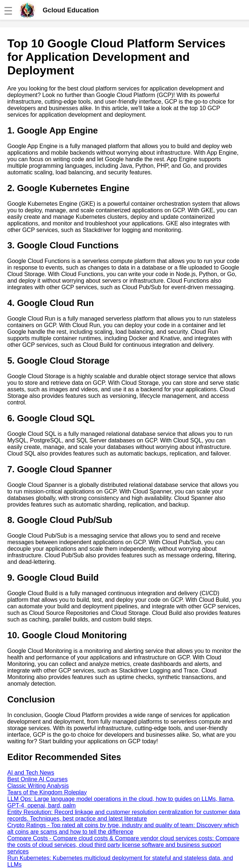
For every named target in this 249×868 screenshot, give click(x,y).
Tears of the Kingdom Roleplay (47, 792)
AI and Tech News (31, 773)
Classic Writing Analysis (38, 786)
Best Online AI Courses (37, 779)
